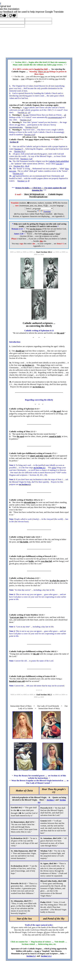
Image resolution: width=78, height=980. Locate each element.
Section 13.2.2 (31, 127)
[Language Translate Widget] (39, 208)
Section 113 (18, 173)
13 (29, 112)
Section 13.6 (29, 135)
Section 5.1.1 (46, 956)
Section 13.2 (26, 120)
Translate (44, 211)
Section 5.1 (31, 956)
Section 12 (23, 112)
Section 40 (14, 142)
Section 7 (18, 149)
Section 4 (25, 159)
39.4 (27, 166)
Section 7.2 (22, 181)
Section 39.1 (19, 166)
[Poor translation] (12, 16)
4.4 (30, 159)
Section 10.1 (20, 151)
